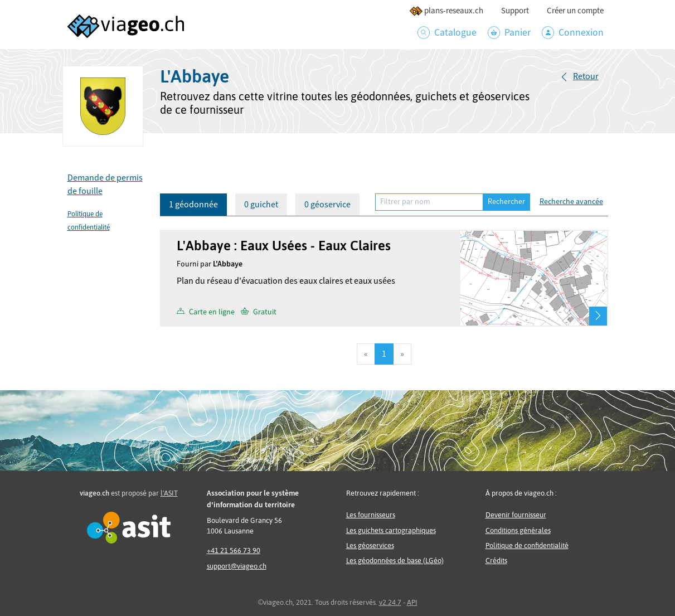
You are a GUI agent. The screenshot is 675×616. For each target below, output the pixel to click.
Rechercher (506, 202)
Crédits (496, 561)
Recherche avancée (571, 202)
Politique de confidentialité (527, 545)
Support (515, 11)
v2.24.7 (390, 602)
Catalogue (447, 33)
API (412, 602)
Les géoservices (370, 545)
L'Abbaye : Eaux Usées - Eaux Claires (284, 246)
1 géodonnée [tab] (193, 205)
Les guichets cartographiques (391, 530)
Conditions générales (518, 530)
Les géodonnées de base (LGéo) (395, 561)
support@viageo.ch (237, 566)
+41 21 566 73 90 (234, 550)
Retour (586, 76)
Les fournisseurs (371, 515)
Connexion (573, 33)
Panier (509, 33)
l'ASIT (169, 493)
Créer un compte (575, 11)
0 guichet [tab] (261, 205)
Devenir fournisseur (516, 515)
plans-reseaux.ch (446, 11)
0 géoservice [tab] (327, 205)
